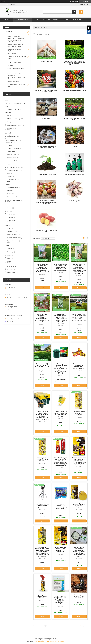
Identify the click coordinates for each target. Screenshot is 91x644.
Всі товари (8, 31)
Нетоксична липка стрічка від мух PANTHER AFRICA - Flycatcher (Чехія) (79, 366)
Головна (8, 20)
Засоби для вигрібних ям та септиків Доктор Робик (47, 147)
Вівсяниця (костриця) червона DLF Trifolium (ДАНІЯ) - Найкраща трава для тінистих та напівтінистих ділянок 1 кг (60, 319)
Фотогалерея (76, 20)
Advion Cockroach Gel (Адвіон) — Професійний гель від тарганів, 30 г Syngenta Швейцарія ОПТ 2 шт (60, 599)
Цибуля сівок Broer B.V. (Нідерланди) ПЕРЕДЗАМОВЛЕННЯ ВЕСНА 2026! (47, 202)
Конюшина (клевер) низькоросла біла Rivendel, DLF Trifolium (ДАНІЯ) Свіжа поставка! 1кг (60, 267)
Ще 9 (8, 242)
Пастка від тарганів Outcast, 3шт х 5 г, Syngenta (42, 459)
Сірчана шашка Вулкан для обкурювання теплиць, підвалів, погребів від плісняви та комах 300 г (79, 552)
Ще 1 (8, 181)
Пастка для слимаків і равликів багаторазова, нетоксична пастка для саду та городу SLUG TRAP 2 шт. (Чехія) (61, 368)
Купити (42, 288)
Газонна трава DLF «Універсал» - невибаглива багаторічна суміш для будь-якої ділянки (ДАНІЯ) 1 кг (42, 268)
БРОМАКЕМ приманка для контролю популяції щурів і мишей (61, 506)
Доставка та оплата (60, 20)
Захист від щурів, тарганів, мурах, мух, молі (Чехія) (47, 91)
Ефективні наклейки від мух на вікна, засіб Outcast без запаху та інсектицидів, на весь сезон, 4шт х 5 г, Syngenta (42, 552)
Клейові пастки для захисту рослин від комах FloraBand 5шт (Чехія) (61, 414)
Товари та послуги (21, 20)
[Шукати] (74, 12)
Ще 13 (9, 130)
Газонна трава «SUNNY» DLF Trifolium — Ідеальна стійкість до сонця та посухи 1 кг (42, 318)
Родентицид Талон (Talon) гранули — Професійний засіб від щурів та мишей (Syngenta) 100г (79, 461)
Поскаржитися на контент (42, 641)
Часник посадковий (74, 201)
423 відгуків (75, 1)
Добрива (75, 146)
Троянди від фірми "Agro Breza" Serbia (74, 119)
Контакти (46, 20)
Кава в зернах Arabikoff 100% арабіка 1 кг (79, 596)
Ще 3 (8, 222)
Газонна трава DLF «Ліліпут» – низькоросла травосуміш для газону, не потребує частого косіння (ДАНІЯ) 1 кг (79, 269)
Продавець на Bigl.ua (45, 640)
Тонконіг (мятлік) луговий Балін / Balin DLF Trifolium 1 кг (42, 366)
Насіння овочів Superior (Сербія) (75, 91)
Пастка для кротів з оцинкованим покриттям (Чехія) (42, 505)
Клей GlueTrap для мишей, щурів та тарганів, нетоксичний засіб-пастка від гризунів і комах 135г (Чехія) (60, 462)
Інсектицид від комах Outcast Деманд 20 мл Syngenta (61, 549)
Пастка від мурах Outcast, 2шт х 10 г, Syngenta (79, 413)
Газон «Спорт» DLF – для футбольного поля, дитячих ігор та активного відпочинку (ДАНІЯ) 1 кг (79, 318)
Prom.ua (54, 638)
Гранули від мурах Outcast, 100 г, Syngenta (79, 505)
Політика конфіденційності (57, 641)
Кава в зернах (47, 118)
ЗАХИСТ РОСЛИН (47, 61)
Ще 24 (9, 202)
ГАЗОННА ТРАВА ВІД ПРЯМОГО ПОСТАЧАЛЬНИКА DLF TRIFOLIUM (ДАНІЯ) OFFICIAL (75, 63)
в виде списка (87, 239)
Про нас (37, 20)
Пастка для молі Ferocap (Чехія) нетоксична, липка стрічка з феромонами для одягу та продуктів (42, 415)
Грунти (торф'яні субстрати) (47, 174)
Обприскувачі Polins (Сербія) (75, 174)
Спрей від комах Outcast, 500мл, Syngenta (42, 596)
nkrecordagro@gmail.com (14, 319)
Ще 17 (9, 263)
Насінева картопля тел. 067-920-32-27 (47, 231)
